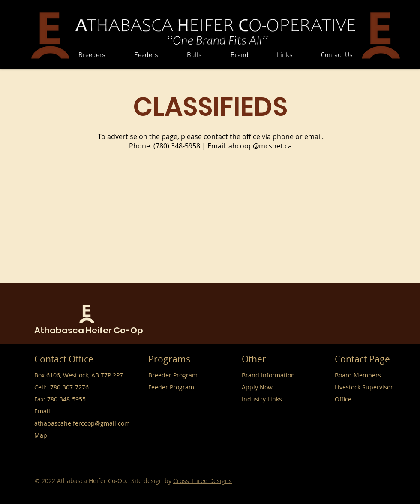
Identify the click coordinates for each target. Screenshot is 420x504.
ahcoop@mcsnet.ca (260, 146)
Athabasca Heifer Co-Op (89, 330)
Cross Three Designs (202, 481)
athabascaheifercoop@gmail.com (82, 423)
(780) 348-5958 (177, 146)
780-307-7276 (69, 387)
